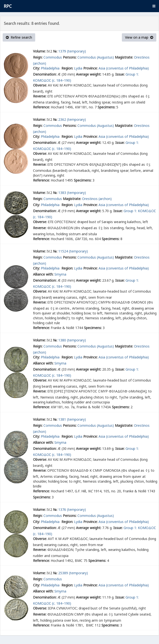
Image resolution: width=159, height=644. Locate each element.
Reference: (41, 107)
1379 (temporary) (72, 51)
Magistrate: (124, 57)
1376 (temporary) (72, 509)
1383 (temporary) (72, 193)
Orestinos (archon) (97, 199)
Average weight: (89, 74)
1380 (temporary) (72, 340)
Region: (67, 68)
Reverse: (40, 96)
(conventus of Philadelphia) (127, 68)
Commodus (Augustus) (96, 57)
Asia (102, 68)
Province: (90, 68)
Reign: (38, 57)
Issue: (120, 74)
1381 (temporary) (72, 419)
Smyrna (60, 274)
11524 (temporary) (73, 251)
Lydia (78, 68)
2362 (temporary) (72, 119)
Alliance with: (43, 274)
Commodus (53, 57)
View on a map (139, 37)
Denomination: (45, 74)
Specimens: (106, 107)
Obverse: (40, 85)
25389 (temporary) (73, 573)
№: (55, 51)
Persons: (70, 57)
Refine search (19, 37)
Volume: (39, 51)
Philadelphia (51, 68)
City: (36, 68)
